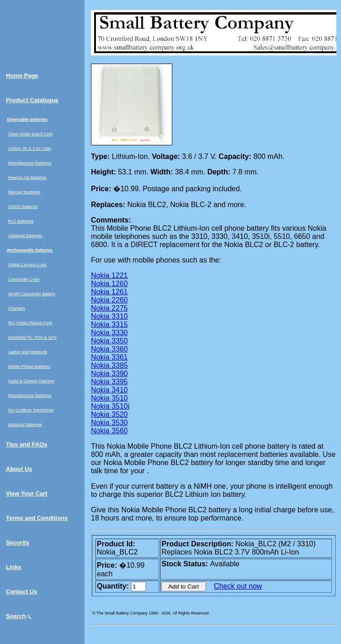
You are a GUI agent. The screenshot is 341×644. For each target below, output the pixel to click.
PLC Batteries (21, 221)
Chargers (17, 308)
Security (18, 542)
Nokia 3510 (109, 398)
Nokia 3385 (109, 365)
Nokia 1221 (109, 275)
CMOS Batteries (23, 207)
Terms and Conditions (37, 518)
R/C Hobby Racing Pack (30, 323)
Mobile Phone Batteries (29, 367)
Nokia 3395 (109, 382)
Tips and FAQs (27, 444)
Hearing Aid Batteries (28, 178)
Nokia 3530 (109, 423)
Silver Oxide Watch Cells (31, 134)
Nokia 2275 (109, 308)
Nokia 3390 (109, 374)
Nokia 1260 (109, 284)
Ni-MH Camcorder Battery (32, 294)
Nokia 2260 (109, 300)
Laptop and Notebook (28, 352)
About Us (19, 469)
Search (19, 616)
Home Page (22, 76)
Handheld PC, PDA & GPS (33, 337)
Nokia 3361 (109, 357)
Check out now (238, 586)
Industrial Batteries (25, 236)
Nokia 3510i (110, 406)
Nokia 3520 (109, 414)
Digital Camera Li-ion (27, 265)
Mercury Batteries (24, 192)
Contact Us (22, 592)
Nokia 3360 (109, 349)
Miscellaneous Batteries (30, 163)
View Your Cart (27, 493)
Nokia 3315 (109, 324)
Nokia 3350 (109, 341)
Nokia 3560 (109, 431)
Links (14, 567)
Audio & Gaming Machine (31, 381)
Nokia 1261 (109, 292)
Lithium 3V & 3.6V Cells (30, 149)
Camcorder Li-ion (24, 279)
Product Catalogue (32, 100)
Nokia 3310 (109, 316)
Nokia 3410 (109, 390)
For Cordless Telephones (31, 410)
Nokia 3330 (109, 333)
